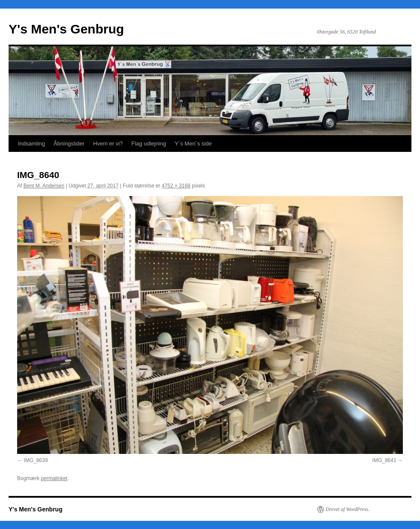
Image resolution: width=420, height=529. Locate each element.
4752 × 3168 (176, 186)
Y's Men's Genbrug (66, 29)
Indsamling (31, 144)
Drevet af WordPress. (348, 509)
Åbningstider (69, 144)
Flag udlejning (149, 144)
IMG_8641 (384, 460)
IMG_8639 (36, 460)
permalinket (54, 478)
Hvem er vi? (108, 144)
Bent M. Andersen (44, 186)
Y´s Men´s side (193, 144)
